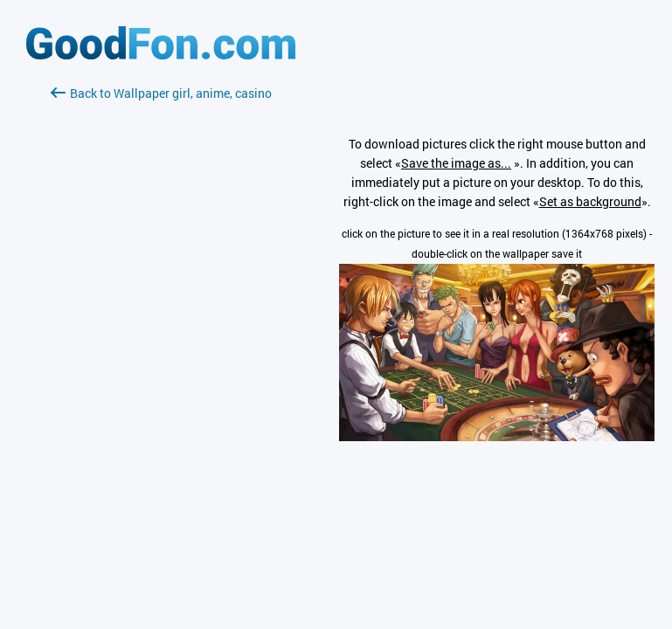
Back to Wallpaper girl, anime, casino (161, 93)
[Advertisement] (161, 310)
